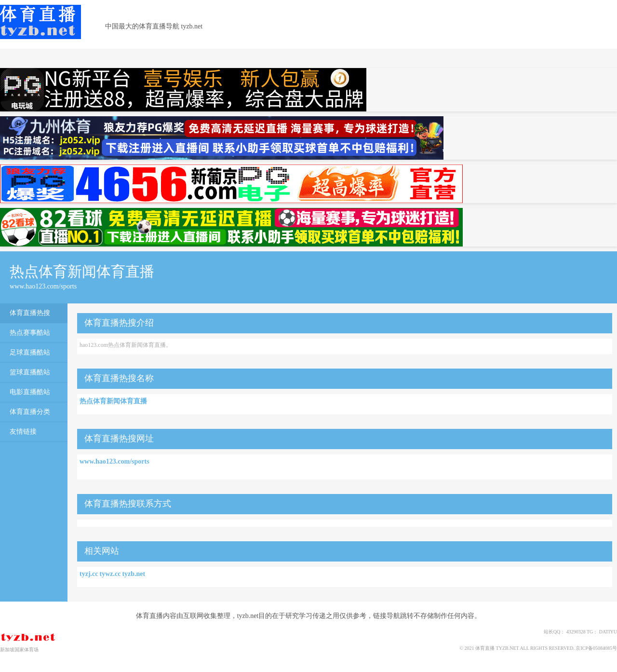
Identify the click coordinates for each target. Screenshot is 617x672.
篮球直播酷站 (30, 372)
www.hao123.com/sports (114, 461)
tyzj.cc (89, 574)
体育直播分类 (30, 412)
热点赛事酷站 (30, 333)
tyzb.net (134, 574)
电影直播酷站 (30, 392)
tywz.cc (110, 574)
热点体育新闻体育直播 (113, 401)
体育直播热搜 (30, 313)
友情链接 (23, 432)
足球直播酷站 (30, 352)
